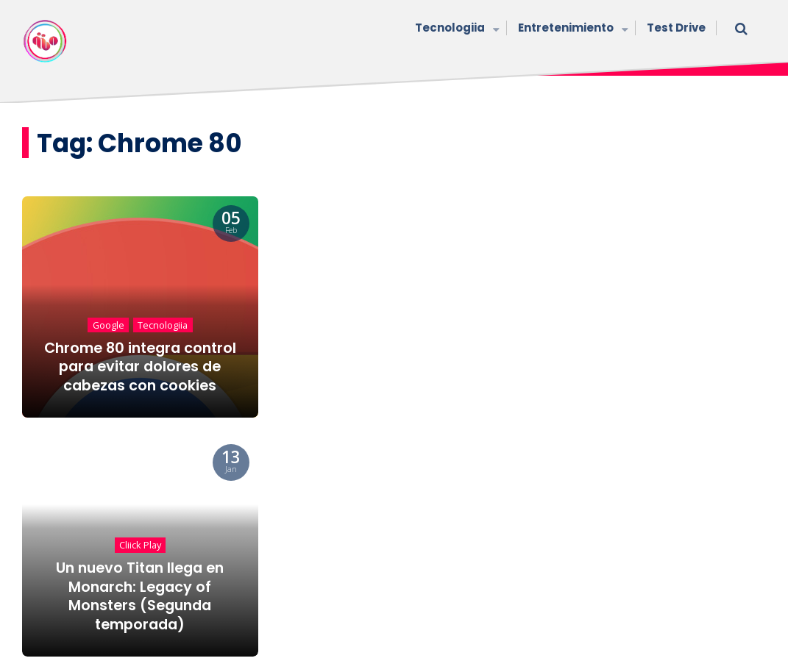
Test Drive (676, 28)
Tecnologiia (455, 29)
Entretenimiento (571, 29)
